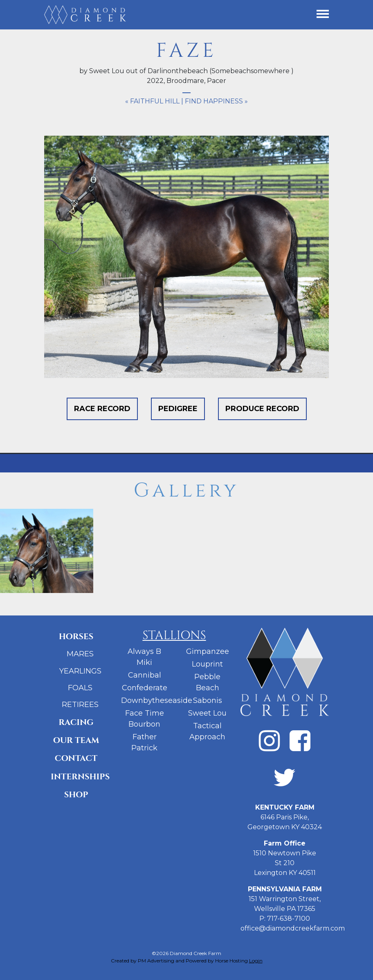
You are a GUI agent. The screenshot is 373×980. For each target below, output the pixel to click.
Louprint (207, 664)
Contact (76, 758)
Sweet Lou (207, 713)
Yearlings (80, 671)
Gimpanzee (208, 651)
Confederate (145, 688)
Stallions (174, 635)
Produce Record (262, 409)
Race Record (102, 409)
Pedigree (178, 409)
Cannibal (145, 675)
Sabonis (208, 700)
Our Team (76, 740)
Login (256, 961)
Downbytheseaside (157, 700)
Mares (80, 654)
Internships (79, 777)
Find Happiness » (216, 101)
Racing (76, 722)
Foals (80, 688)
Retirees (80, 705)
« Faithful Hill (152, 101)
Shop (76, 795)
